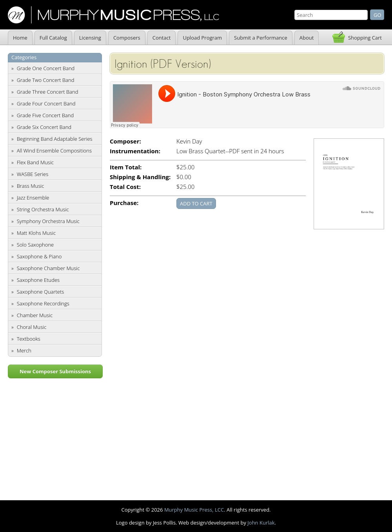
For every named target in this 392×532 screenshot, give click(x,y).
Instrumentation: (135, 151)
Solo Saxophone (35, 245)
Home (20, 38)
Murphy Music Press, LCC (194, 510)
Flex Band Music (35, 162)
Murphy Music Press (113, 15)
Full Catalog (53, 38)
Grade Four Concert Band (46, 103)
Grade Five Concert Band (45, 115)
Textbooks (29, 339)
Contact (162, 38)
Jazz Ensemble (33, 198)
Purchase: (124, 203)
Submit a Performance (261, 38)
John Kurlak (261, 523)
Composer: (125, 141)
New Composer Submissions (55, 371)
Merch (24, 350)
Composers (127, 38)
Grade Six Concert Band (44, 127)
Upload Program (202, 38)
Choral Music (32, 327)
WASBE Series (33, 174)
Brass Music (31, 186)
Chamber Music (35, 315)
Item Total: (126, 167)
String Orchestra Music (43, 209)
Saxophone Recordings (43, 303)
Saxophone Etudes (38, 280)
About (307, 38)
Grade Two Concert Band (46, 80)
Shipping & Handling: (140, 177)
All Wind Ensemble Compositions (54, 151)
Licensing (90, 38)
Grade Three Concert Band (48, 92)
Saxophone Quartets (41, 292)
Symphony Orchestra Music (48, 221)
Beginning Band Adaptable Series (55, 139)
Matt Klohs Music (36, 233)
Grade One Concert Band (46, 68)
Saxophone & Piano (39, 256)
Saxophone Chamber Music (48, 268)
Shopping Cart (365, 38)
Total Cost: (125, 187)
